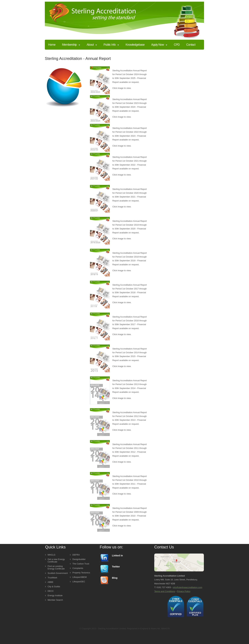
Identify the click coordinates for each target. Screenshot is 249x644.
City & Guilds (54, 587)
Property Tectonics (81, 573)
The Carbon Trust (81, 564)
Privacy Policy (184, 591)
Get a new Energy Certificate (56, 560)
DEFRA (76, 555)
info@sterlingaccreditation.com (187, 587)
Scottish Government (58, 573)
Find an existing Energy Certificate (56, 567)
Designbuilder (79, 559)
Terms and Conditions (165, 591)
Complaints (78, 568)
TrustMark (52, 578)
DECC (51, 591)
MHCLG (52, 555)
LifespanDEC (79, 582)
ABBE (51, 582)
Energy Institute (55, 595)
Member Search (55, 600)
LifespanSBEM (80, 577)
